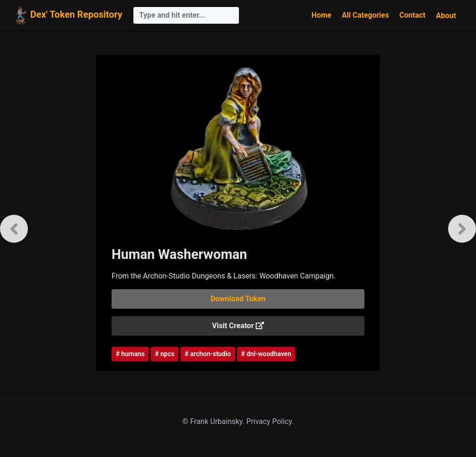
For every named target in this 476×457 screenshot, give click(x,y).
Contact (412, 15)
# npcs (165, 354)
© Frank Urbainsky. (214, 421)
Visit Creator (238, 326)
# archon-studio (208, 354)
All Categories (365, 15)
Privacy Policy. (270, 421)
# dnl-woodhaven (266, 354)
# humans (130, 354)
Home (321, 15)
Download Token (238, 299)
